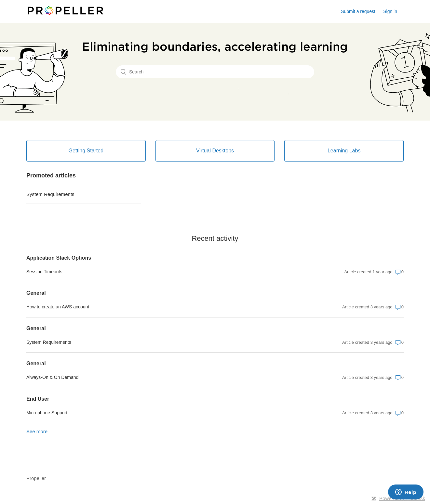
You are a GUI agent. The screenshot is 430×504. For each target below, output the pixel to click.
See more (37, 431)
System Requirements (50, 194)
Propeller (36, 478)
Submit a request (358, 11)
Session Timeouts (44, 272)
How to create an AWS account (58, 307)
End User (38, 399)
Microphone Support (47, 413)
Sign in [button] (390, 11)
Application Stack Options (59, 258)
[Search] (215, 72)
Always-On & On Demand (52, 377)
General (36, 293)
